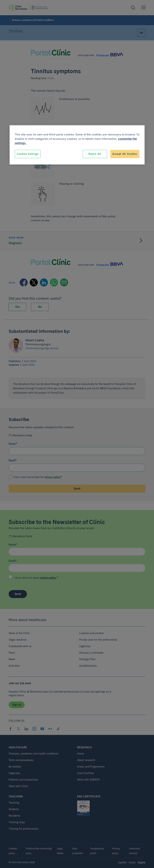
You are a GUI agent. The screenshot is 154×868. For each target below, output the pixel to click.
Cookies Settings (28, 154)
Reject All (95, 154)
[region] (77, 145)
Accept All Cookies (125, 154)
